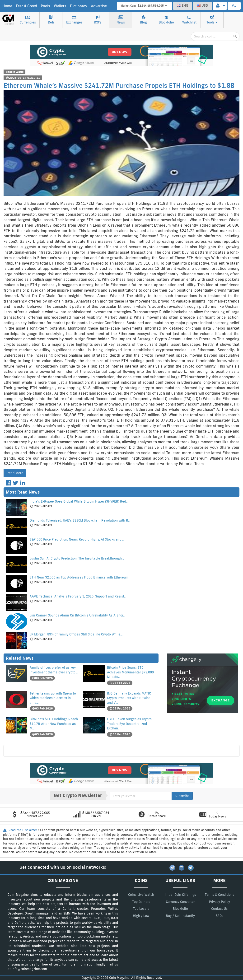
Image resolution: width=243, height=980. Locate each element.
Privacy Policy (220, 902)
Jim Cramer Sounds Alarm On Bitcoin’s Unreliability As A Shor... (77, 615)
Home (7, 6)
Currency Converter (180, 902)
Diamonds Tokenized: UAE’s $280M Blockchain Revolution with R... (80, 520)
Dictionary (79, 6)
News (121, 20)
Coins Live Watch (141, 895)
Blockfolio (166, 20)
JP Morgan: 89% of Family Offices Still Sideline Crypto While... (76, 634)
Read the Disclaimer (21, 830)
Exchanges (74, 20)
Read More (15, 473)
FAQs (220, 916)
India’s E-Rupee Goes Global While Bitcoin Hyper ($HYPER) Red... (79, 501)
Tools (212, 20)
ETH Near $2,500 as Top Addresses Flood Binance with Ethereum (79, 577)
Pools (45, 6)
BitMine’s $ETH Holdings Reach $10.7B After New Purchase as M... (54, 724)
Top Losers (141, 909)
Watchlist (189, 20)
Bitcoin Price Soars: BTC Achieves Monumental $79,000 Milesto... (130, 672)
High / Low (141, 916)
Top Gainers (141, 902)
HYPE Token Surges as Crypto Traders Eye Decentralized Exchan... (129, 724)
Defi (51, 20)
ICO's (98, 20)
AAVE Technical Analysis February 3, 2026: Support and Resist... (78, 596)
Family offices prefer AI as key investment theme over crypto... (54, 670)
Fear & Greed (26, 6)
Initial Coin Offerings (180, 895)
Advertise (99, 6)
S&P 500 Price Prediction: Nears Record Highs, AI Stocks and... (77, 539)
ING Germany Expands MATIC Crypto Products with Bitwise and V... (129, 698)
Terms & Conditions (220, 895)
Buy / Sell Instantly (180, 916)
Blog (143, 20)
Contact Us (219, 909)
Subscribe (182, 796)
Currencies (28, 20)
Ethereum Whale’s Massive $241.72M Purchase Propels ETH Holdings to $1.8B (119, 85)
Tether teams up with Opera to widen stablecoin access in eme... (53, 698)
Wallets (60, 6)
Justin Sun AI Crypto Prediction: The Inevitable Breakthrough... (77, 558)
